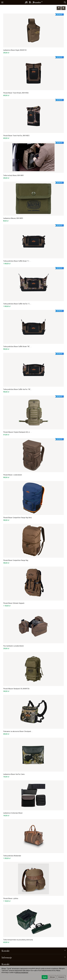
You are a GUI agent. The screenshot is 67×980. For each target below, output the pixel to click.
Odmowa (52, 977)
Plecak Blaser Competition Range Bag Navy (17, 518)
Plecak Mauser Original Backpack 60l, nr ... (17, 432)
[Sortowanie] (63, 8)
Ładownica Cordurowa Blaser (13, 813)
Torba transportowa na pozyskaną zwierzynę (18, 940)
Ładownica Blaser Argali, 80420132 (15, 50)
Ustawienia (61, 977)
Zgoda (45, 977)
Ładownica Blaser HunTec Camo (14, 774)
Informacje (33, 957)
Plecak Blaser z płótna (11, 898)
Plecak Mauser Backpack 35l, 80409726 (16, 689)
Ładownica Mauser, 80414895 (13, 218)
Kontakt (33, 951)
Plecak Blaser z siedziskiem (13, 475)
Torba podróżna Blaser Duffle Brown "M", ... (17, 346)
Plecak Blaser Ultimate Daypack (14, 603)
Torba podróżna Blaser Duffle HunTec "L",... (17, 304)
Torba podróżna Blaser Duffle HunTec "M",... (18, 389)
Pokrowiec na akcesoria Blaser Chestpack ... (18, 731)
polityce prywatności (22, 972)
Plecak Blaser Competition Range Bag (16, 560)
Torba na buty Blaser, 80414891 (14, 175)
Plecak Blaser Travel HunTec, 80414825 (16, 136)
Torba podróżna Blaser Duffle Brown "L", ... (17, 261)
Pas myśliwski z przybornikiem (13, 646)
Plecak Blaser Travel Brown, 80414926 (16, 93)
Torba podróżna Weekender (12, 856)
